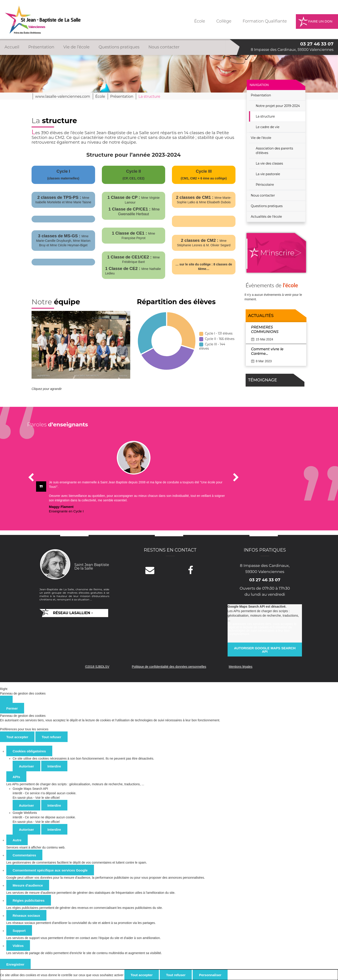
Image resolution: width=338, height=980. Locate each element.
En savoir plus (23, 798)
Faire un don (320, 21)
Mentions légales (241, 667)
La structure (265, 116)
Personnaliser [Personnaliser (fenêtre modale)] (210, 975)
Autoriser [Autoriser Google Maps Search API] (26, 805)
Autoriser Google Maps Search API (265, 650)
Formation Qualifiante (265, 21)
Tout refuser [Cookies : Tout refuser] (51, 737)
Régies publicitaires (29, 900)
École (200, 21)
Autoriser (26, 766)
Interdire (54, 766)
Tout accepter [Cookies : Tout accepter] (17, 737)
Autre (17, 840)
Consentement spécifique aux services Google (50, 870)
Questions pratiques (119, 47)
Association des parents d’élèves (274, 151)
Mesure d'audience (28, 885)
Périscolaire (265, 185)
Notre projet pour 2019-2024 (278, 106)
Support (19, 931)
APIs (16, 777)
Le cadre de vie (268, 127)
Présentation (41, 47)
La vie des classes (269, 163)
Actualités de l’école (266, 217)
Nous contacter (164, 47)
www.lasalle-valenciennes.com (63, 96)
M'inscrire (277, 253)
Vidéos (18, 946)
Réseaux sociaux (26, 915)
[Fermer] (6, 699)
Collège (224, 21)
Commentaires (24, 855)
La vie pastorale (268, 174)
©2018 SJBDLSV (97, 667)
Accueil (12, 47)
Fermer (12, 708)
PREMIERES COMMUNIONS (265, 329)
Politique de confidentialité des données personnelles (169, 667)
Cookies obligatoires (29, 751)
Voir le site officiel (47, 798)
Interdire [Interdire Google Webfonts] (54, 829)
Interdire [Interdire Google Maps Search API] (54, 805)
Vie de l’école (76, 47)
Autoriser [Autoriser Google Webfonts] (26, 829)
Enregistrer (15, 964)
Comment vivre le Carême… (267, 351)
